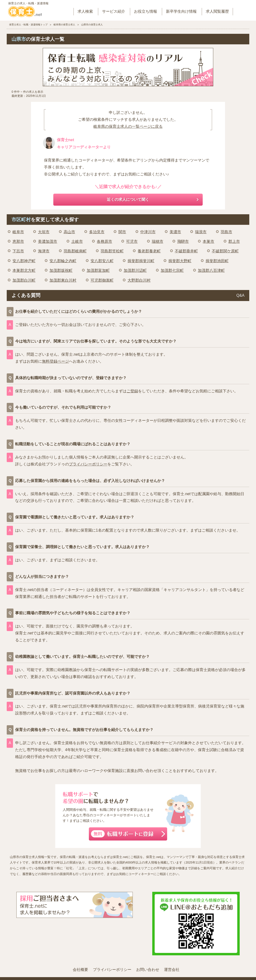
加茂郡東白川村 (63, 280)
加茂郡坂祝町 (61, 270)
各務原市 (104, 241)
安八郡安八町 (102, 261)
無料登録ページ (55, 361)
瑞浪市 (201, 232)
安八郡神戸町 (24, 261)
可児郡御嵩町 (102, 280)
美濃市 (175, 232)
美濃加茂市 (48, 241)
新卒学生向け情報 (181, 11)
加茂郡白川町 (24, 280)
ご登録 (132, 391)
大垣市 (44, 232)
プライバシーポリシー (88, 464)
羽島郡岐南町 (75, 251)
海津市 (44, 251)
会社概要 (80, 970)
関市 (122, 232)
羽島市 (226, 232)
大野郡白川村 (139, 280)
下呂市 (18, 251)
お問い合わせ (148, 970)
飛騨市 (183, 241)
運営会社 (172, 970)
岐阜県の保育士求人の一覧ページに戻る (128, 126)
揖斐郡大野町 (180, 261)
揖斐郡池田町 (217, 261)
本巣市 (208, 241)
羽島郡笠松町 (112, 251)
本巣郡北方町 (24, 270)
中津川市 (148, 232)
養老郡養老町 (149, 251)
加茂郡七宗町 (172, 270)
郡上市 (234, 241)
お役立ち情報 (146, 11)
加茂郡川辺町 (135, 270)
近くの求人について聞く (128, 200)
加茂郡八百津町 (211, 270)
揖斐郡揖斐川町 (141, 261)
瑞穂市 (158, 241)
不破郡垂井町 (186, 251)
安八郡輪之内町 (63, 261)
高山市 (69, 232)
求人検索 (85, 11)
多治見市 (97, 232)
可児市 (132, 241)
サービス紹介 (114, 11)
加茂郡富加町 (98, 270)
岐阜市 (18, 232)
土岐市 (77, 241)
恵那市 (18, 241)
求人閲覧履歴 (217, 11)
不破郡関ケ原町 (225, 251)
